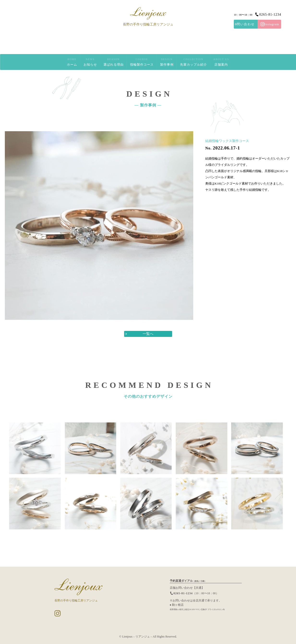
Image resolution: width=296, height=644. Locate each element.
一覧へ (148, 334)
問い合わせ (246, 24)
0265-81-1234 (268, 14)
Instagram (270, 24)
